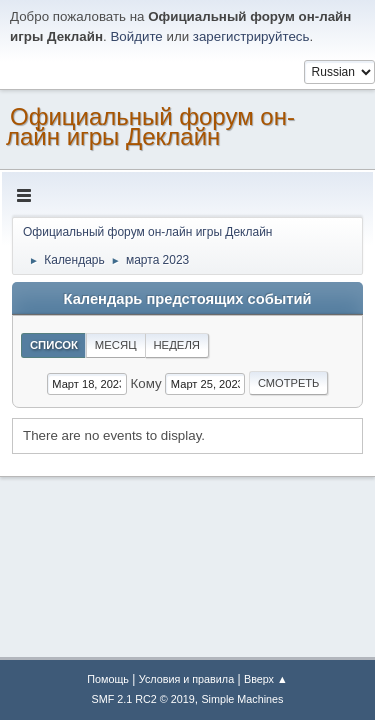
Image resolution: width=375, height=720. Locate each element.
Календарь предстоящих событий (188, 299)
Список (54, 345)
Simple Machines (242, 699)
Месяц (116, 345)
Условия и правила (186, 679)
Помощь (108, 679)
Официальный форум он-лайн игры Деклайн (150, 126)
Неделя (176, 345)
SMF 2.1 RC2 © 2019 (143, 699)
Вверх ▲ (266, 679)
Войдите (136, 36)
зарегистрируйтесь (251, 36)
